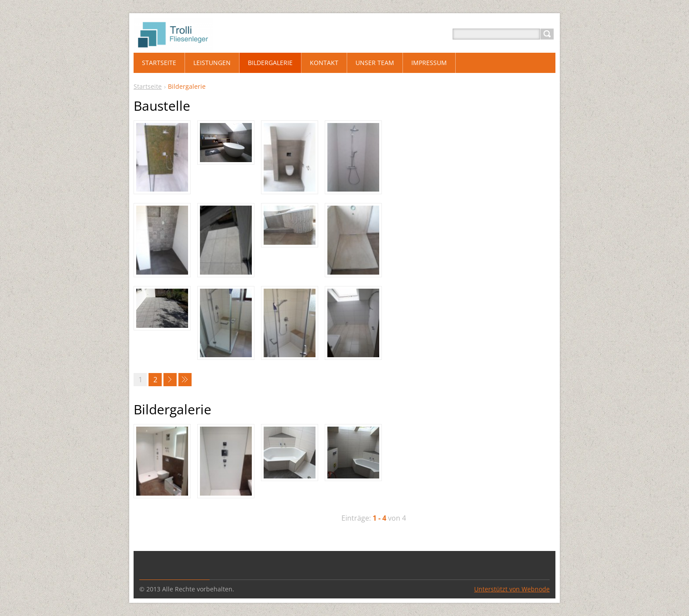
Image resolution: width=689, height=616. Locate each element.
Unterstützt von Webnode (512, 589)
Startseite (148, 86)
